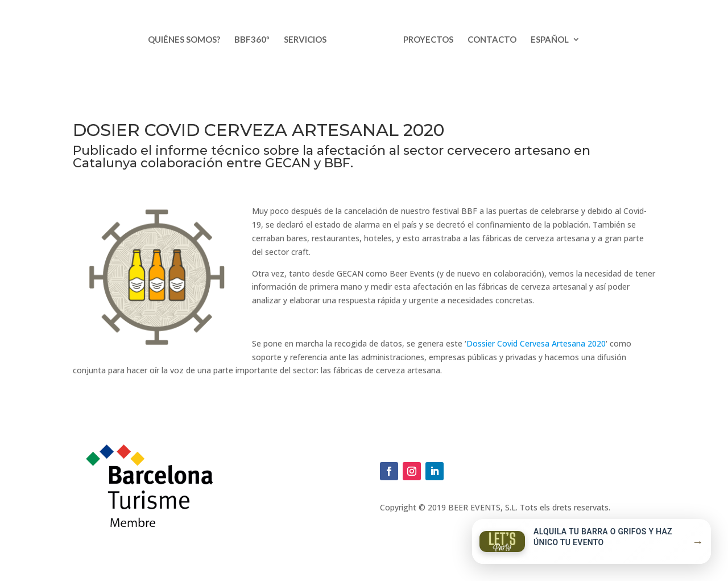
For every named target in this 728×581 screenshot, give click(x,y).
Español (550, 40)
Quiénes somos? (184, 40)
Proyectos (428, 40)
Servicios (305, 40)
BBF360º (252, 40)
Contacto (492, 40)
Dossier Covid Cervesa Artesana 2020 (536, 343)
